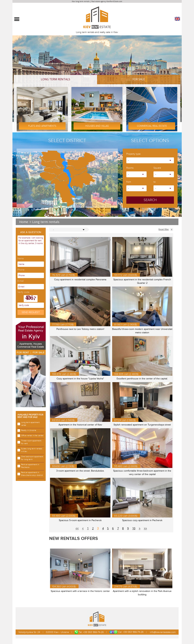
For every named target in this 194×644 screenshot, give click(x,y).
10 (134, 528)
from (129, 182)
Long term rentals (55, 79)
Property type (133, 154)
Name (21, 259)
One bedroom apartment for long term (30, 458)
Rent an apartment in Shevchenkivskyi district (30, 474)
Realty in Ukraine (27, 430)
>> (145, 528)
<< (77, 528)
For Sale (139, 79)
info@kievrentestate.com (162, 632)
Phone (21, 270)
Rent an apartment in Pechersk (28, 466)
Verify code (23, 292)
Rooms (130, 168)
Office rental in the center (31, 436)
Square (157, 168)
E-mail (21, 281)
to (155, 182)
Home (24, 222)
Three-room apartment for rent (29, 442)
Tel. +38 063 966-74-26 (89, 632)
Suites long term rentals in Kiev (30, 450)
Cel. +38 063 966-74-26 (126, 632)
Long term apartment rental (28, 424)
